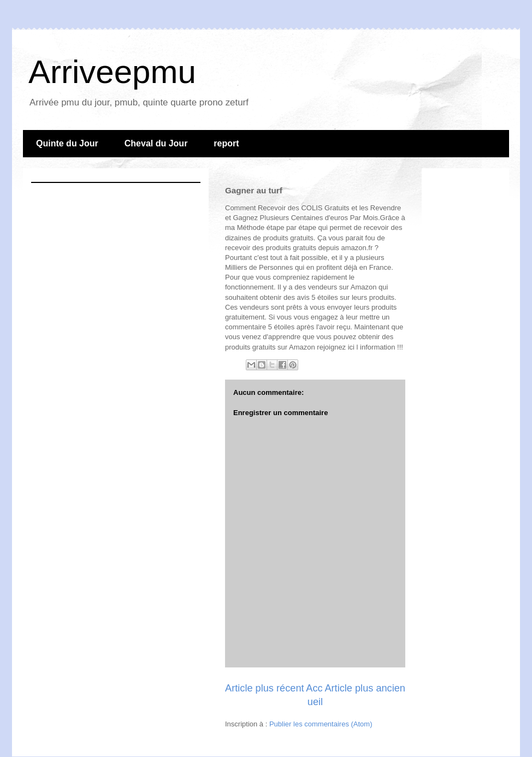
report (226, 143)
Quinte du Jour (67, 143)
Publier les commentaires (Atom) (321, 724)
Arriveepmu (112, 72)
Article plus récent (265, 688)
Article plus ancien (365, 688)
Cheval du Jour (156, 143)
